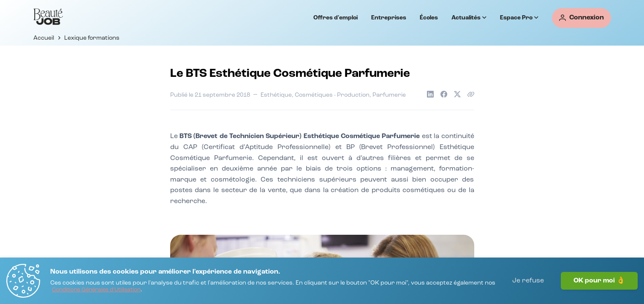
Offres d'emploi (336, 18)
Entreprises (389, 18)
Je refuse (528, 281)
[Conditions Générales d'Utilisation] (96, 290)
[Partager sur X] (457, 94)
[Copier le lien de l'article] (471, 94)
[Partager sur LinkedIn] (430, 94)
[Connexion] (582, 18)
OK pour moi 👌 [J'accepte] (599, 281)
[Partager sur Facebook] (444, 94)
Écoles (429, 18)
